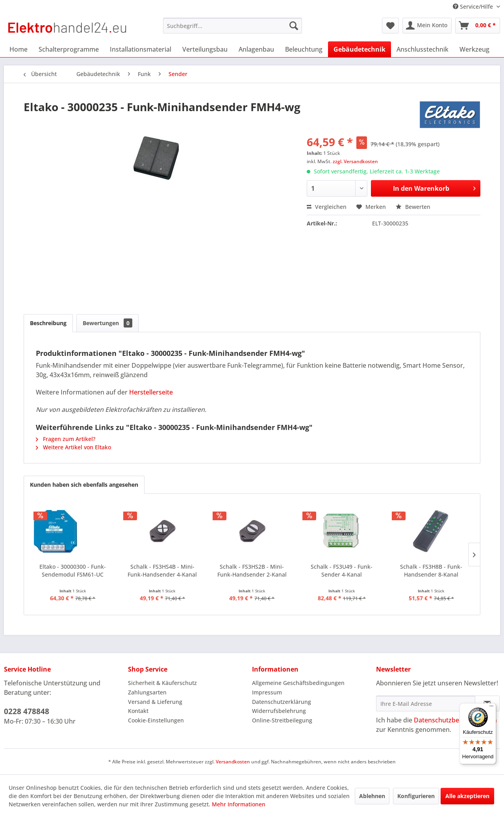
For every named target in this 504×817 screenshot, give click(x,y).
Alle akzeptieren (467, 796)
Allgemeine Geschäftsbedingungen (298, 683)
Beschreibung (48, 323)
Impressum (267, 692)
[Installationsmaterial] (141, 49)
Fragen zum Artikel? (66, 439)
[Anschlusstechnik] (422, 49)
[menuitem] (233, 26)
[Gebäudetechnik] (359, 49)
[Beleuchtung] (304, 49)
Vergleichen (327, 207)
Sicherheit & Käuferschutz (162, 683)
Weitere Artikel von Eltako (73, 447)
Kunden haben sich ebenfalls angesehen (84, 485)
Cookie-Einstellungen (156, 720)
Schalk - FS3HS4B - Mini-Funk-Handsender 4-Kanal (162, 570)
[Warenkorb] (478, 26)
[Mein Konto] (427, 26)
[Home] (19, 49)
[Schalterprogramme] (69, 49)
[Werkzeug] (474, 49)
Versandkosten (233, 762)
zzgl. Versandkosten (355, 161)
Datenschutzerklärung (282, 702)
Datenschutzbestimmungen (455, 720)
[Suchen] (294, 26)
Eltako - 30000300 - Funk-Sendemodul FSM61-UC (73, 570)
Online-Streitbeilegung (282, 720)
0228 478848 (27, 711)
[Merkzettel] (390, 26)
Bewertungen (107, 323)
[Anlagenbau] (256, 49)
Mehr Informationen (239, 804)
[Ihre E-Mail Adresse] (426, 703)
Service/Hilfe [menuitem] (474, 7)
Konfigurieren (416, 796)
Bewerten (413, 207)
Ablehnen (372, 796)
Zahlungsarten (147, 692)
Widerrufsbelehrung (279, 711)
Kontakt (138, 711)
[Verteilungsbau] (205, 49)
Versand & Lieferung (155, 702)
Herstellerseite (151, 392)
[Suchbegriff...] (233, 26)
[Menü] (491, 708)
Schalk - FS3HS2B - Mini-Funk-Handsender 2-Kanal (252, 570)
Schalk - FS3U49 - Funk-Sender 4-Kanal (342, 570)
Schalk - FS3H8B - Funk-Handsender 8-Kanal (431, 570)
